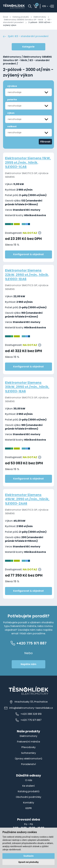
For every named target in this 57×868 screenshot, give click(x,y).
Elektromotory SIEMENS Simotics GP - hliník (23, 20)
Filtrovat (45, 142)
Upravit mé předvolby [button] (28, 862)
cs (44, 6)
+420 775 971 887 (28, 720)
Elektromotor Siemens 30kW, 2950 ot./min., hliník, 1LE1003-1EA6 (27, 387)
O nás (29, 780)
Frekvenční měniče (28, 742)
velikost (12, 126)
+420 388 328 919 (28, 714)
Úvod (5, 17)
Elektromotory (40, 17)
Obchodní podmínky (28, 797)
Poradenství (28, 764)
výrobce (12, 86)
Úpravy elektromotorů (28, 759)
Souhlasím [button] (28, 856)
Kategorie (28, 47)
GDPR (28, 808)
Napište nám (28, 664)
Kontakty (29, 803)
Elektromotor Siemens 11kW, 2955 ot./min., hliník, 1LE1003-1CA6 (28, 162)
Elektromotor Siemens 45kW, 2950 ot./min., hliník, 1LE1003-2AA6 (27, 499)
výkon (11, 113)
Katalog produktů (21, 17)
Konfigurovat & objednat (28, 254)
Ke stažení (28, 786)
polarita (12, 100)
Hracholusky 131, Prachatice (29, 702)
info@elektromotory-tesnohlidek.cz (29, 708)
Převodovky (28, 747)
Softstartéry (28, 753)
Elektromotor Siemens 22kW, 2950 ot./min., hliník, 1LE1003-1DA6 (27, 275)
